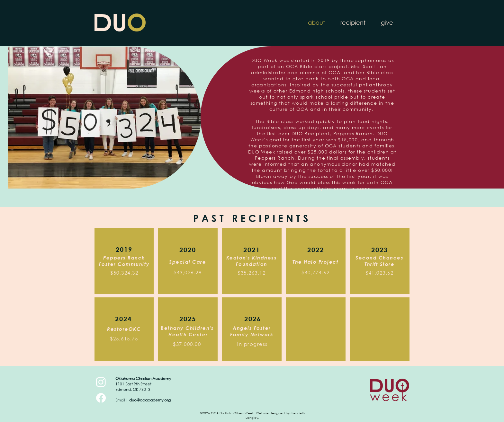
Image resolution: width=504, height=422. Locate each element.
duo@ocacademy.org (150, 400)
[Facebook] (101, 398)
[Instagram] (101, 382)
